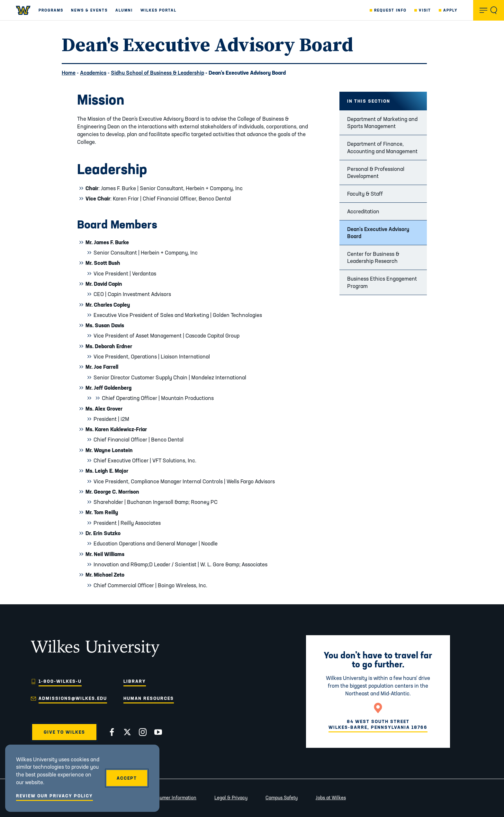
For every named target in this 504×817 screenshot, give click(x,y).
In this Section (369, 101)
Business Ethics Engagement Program (382, 282)
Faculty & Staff (365, 194)
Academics (93, 73)
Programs (51, 10)
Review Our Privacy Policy (54, 796)
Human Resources (149, 698)
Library (135, 681)
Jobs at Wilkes (331, 798)
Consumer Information (173, 798)
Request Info (390, 10)
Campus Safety (282, 798)
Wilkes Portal (158, 10)
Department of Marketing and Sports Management (382, 122)
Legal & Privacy (231, 798)
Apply (450, 10)
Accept (127, 778)
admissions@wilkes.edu (73, 698)
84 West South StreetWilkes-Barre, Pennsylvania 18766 (378, 724)
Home (69, 73)
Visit (425, 10)
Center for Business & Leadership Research (373, 257)
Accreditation (363, 211)
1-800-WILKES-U (60, 681)
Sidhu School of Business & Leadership (157, 73)
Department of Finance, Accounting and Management (382, 147)
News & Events (89, 10)
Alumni (124, 10)
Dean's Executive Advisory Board (378, 232)
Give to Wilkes (64, 732)
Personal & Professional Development (376, 172)
